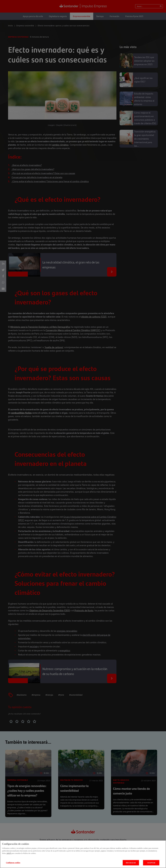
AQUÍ (9, 856)
